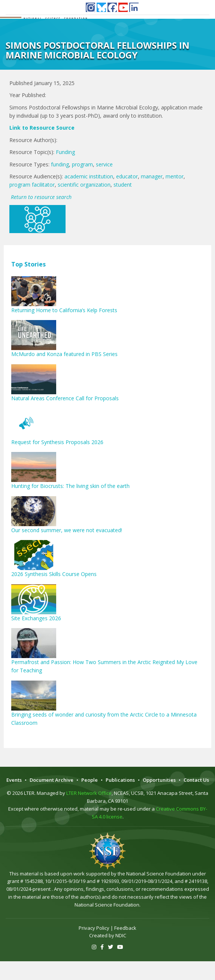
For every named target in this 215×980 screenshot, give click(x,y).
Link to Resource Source (42, 128)
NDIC (121, 935)
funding (60, 164)
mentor (175, 176)
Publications (120, 780)
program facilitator (32, 185)
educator (127, 176)
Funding (65, 152)
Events (14, 780)
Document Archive (52, 780)
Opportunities (159, 780)
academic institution (89, 176)
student (123, 185)
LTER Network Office (89, 793)
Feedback (125, 928)
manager (152, 176)
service (104, 164)
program (82, 164)
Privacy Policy (94, 928)
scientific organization (84, 185)
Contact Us (196, 780)
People (90, 780)
